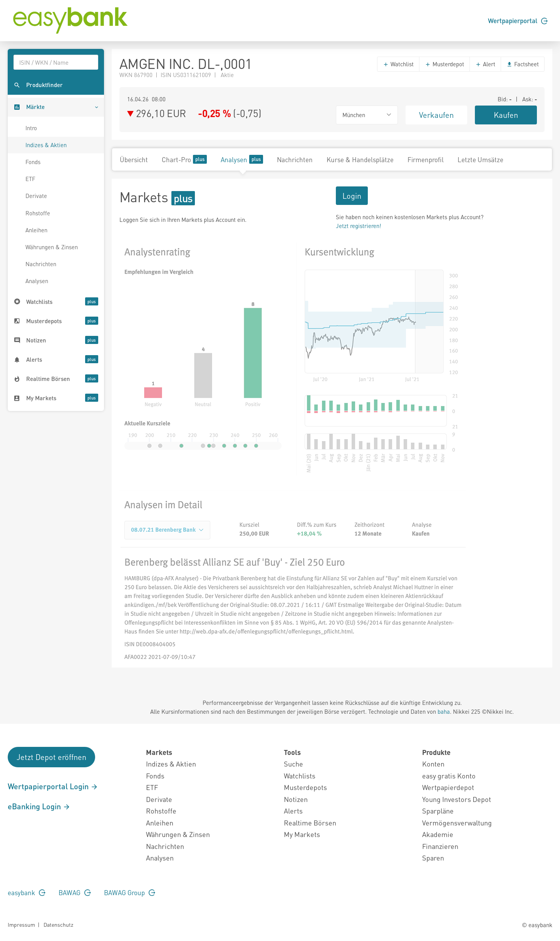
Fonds (33, 162)
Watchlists (300, 776)
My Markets (302, 834)
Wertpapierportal (518, 20)
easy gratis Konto (449, 776)
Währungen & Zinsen (52, 247)
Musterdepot (444, 64)
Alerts (293, 811)
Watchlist (398, 64)
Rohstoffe (38, 213)
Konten (433, 764)
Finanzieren (440, 846)
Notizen (296, 799)
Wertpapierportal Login (53, 786)
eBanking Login (39, 806)
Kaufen (506, 115)
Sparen (433, 858)
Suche (293, 764)
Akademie (438, 834)
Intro (31, 128)
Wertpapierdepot (448, 787)
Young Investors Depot (457, 799)
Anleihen (36, 230)
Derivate (36, 196)
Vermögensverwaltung (457, 823)
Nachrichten (41, 264)
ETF (30, 179)
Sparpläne (438, 811)
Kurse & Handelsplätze (360, 159)
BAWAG (75, 892)
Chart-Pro (184, 159)
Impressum (21, 924)
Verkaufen (436, 115)
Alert (485, 64)
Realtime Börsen (310, 823)
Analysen (37, 281)
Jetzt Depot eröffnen (51, 757)
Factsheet (523, 64)
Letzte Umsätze (480, 159)
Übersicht (134, 159)
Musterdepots (305, 787)
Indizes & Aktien (46, 145)
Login (352, 196)
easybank (27, 892)
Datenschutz (58, 924)
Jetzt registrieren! (359, 226)
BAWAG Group (130, 892)
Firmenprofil (426, 159)
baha (444, 711)
